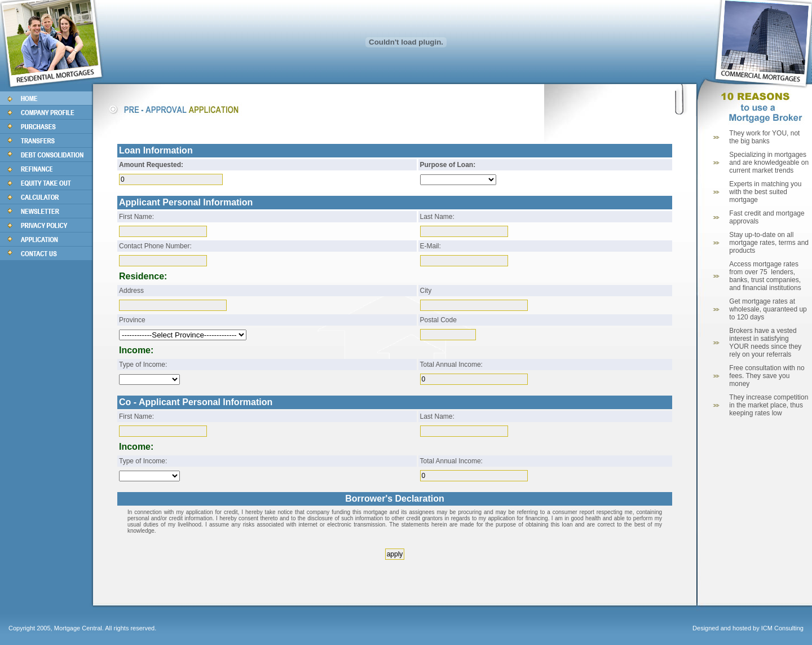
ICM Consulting (782, 628)
